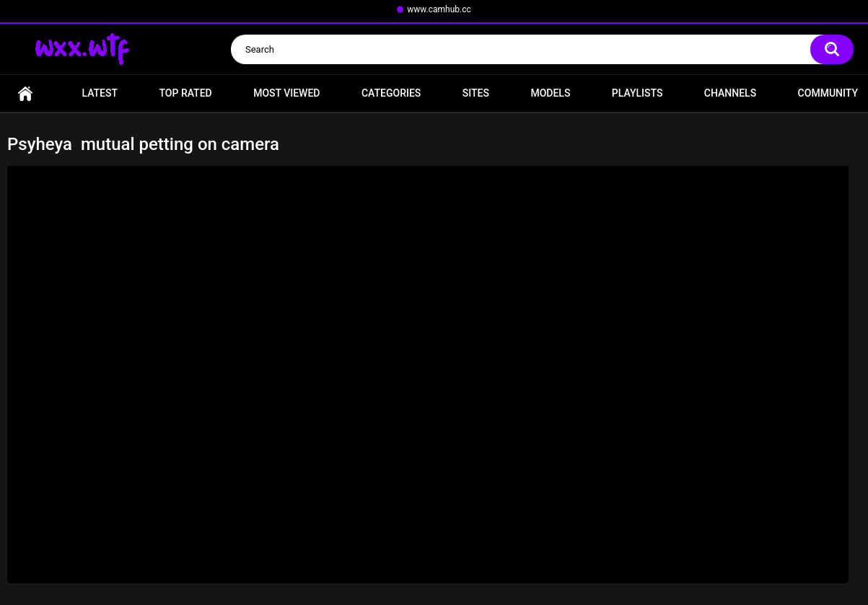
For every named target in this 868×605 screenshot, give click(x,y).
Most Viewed (286, 93)
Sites (476, 93)
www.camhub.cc (439, 9)
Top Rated (185, 93)
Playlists (637, 93)
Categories (391, 93)
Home (25, 93)
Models (550, 93)
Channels (730, 93)
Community (828, 93)
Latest (100, 93)
